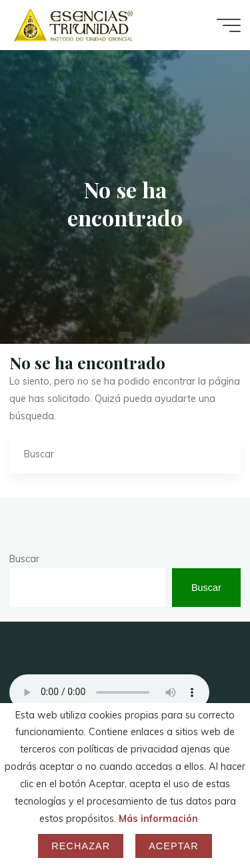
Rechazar (81, 846)
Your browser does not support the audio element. (109, 692)
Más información (158, 819)
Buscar (24, 559)
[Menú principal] (229, 25)
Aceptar (173, 846)
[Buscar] (221, 454)
